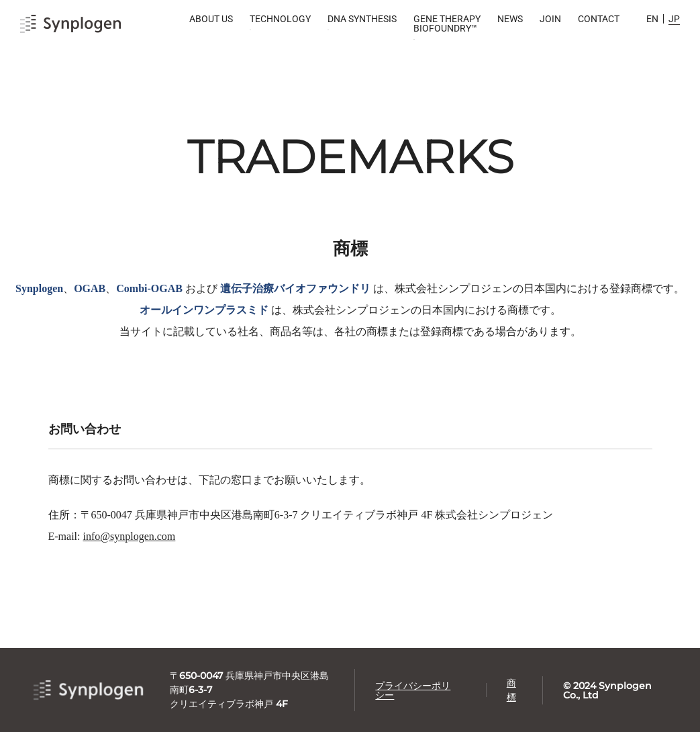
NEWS (510, 19)
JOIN (550, 19)
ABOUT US (211, 19)
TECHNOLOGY (280, 19)
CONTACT (599, 19)
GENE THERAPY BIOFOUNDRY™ (447, 24)
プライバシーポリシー (413, 690)
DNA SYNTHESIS (362, 19)
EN (652, 19)
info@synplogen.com (129, 536)
